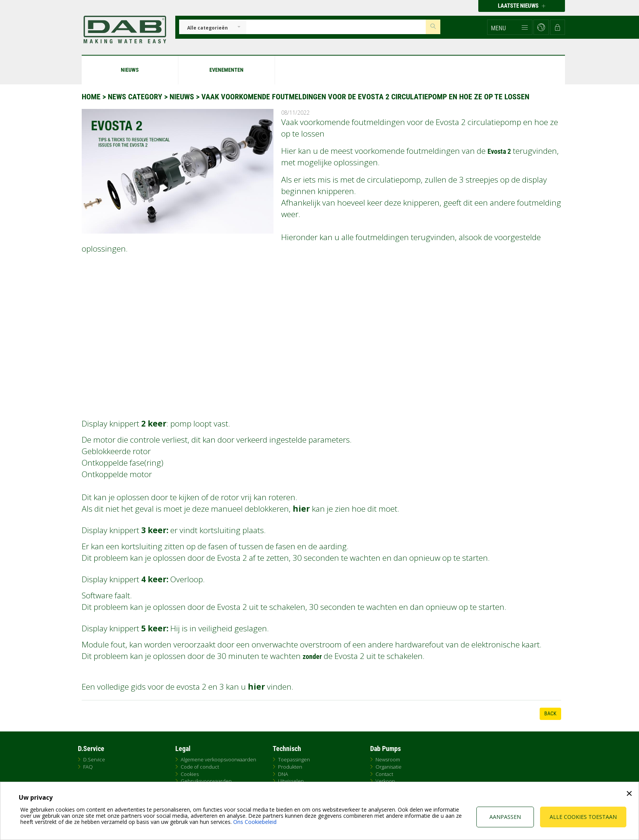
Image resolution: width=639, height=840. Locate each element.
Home (91, 97)
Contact (384, 774)
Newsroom (388, 759)
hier (301, 509)
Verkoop (385, 781)
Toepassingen (294, 759)
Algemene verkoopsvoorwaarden (218, 759)
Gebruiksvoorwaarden (206, 781)
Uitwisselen (291, 781)
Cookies (190, 774)
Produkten (290, 767)
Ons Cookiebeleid (255, 822)
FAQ (88, 767)
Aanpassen (505, 817)
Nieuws (182, 97)
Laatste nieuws (522, 6)
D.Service (94, 759)
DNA (283, 774)
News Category (136, 97)
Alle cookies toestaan (583, 817)
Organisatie (389, 767)
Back (550, 713)
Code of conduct (200, 767)
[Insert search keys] (336, 27)
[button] (510, 27)
